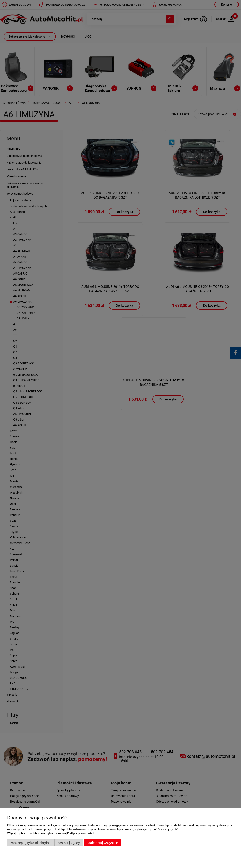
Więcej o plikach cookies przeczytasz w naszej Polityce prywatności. (51, 833)
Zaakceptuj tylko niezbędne (30, 843)
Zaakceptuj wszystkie (102, 843)
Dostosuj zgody (69, 843)
